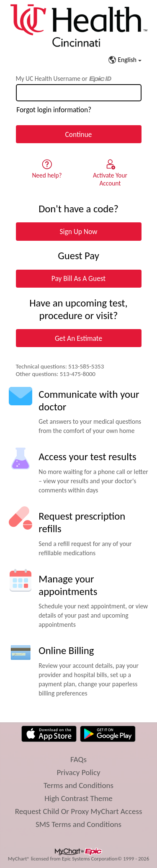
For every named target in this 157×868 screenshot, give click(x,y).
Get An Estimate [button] (78, 338)
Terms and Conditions (78, 785)
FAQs (78, 759)
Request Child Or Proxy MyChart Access (79, 811)
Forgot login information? (54, 110)
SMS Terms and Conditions (78, 824)
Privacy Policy (78, 772)
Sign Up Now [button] (79, 232)
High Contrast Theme (78, 798)
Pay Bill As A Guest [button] (78, 278)
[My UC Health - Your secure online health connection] (78, 26)
